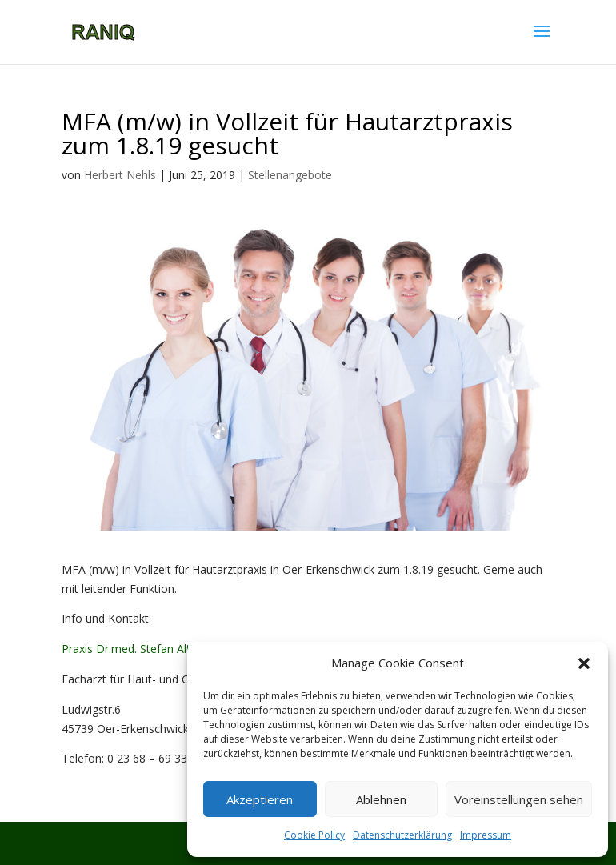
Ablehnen (381, 799)
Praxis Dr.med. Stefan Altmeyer (142, 649)
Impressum (486, 835)
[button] (584, 663)
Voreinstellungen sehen (519, 799)
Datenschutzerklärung (402, 835)
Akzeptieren (260, 799)
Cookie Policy (314, 835)
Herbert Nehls (120, 175)
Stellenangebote (290, 175)
